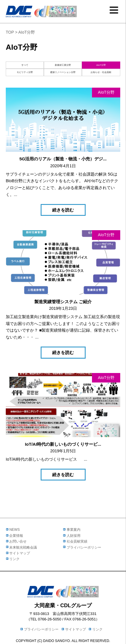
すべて (25, 65)
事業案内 (72, 530)
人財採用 (72, 536)
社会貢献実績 (75, 541)
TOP (10, 32)
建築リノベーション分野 (63, 72)
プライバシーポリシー (82, 547)
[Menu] (114, 10)
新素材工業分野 (63, 65)
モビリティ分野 (25, 72)
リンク (13, 559)
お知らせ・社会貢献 (101, 72)
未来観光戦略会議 (21, 547)
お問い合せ (16, 541)
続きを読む (63, 210)
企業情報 (14, 536)
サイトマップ (18, 553)
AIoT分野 (101, 65)
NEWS (13, 530)
